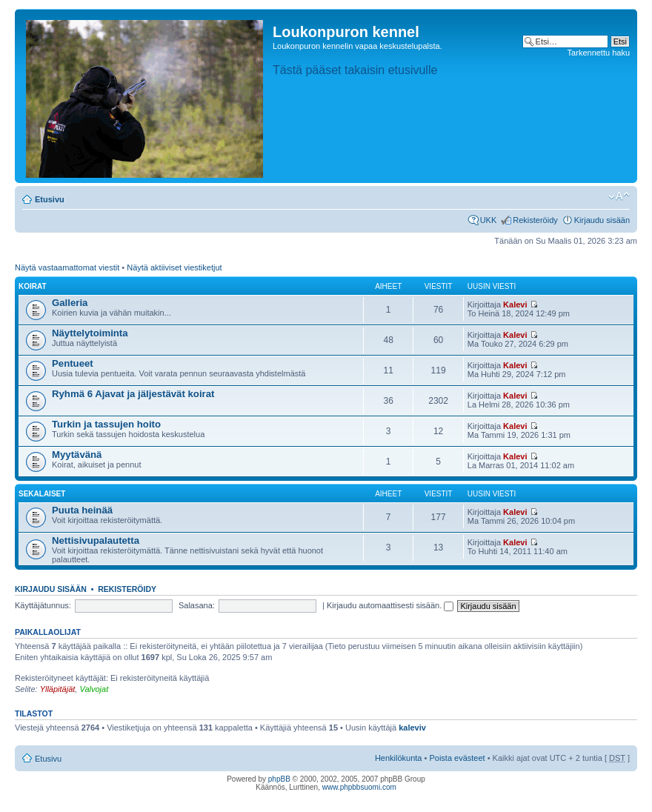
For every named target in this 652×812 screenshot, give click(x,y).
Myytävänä (77, 455)
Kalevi (515, 304)
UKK (489, 220)
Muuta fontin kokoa (619, 196)
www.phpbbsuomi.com (359, 787)
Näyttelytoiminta (90, 333)
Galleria (70, 303)
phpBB (279, 779)
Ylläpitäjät (58, 689)
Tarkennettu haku (599, 53)
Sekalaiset (42, 494)
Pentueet (73, 363)
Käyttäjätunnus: (43, 605)
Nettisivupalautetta (96, 540)
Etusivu (50, 199)
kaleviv (412, 728)
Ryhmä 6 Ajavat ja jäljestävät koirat (133, 394)
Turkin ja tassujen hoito (106, 424)
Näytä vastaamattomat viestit (67, 267)
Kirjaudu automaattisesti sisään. (390, 605)
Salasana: (197, 605)
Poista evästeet (457, 758)
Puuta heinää (82, 510)
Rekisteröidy (535, 220)
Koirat (33, 286)
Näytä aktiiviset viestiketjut (174, 267)
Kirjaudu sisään (602, 220)
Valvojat (94, 689)
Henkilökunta (399, 758)
